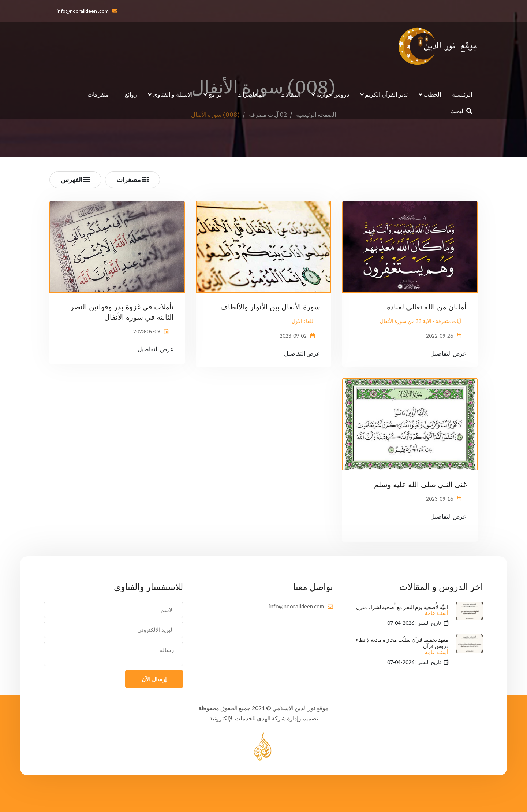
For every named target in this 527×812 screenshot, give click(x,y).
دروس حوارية (333, 94)
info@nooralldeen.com (296, 606)
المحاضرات (251, 94)
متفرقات (98, 94)
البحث (461, 111)
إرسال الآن (154, 679)
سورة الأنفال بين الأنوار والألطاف (270, 307)
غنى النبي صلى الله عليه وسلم (420, 484)
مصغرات (132, 179)
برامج (215, 94)
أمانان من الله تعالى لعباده (427, 307)
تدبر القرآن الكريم (386, 94)
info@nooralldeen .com (83, 11)
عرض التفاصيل (448, 353)
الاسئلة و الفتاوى (173, 94)
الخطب (432, 94)
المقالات (290, 94)
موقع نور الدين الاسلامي (300, 708)
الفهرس (75, 179)
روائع (131, 94)
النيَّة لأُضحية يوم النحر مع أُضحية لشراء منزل (402, 610)
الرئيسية (462, 94)
